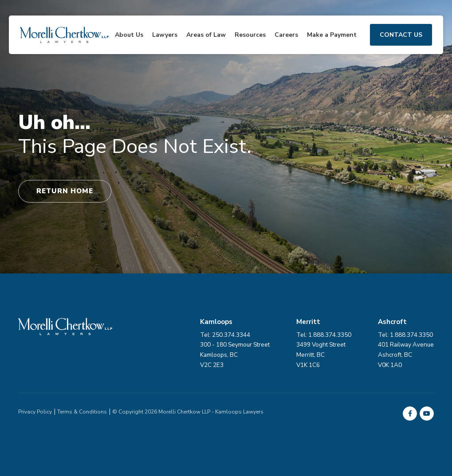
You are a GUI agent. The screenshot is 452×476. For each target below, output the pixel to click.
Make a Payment (332, 35)
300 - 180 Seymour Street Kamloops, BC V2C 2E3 (235, 355)
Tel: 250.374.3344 (225, 335)
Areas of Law (206, 35)
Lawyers (165, 35)
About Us (129, 35)
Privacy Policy (35, 412)
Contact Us (401, 35)
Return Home (65, 191)
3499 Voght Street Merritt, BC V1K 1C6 (321, 355)
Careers (286, 35)
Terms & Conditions (82, 412)
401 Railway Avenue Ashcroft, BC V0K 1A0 (406, 355)
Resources (250, 35)
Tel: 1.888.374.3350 (405, 335)
